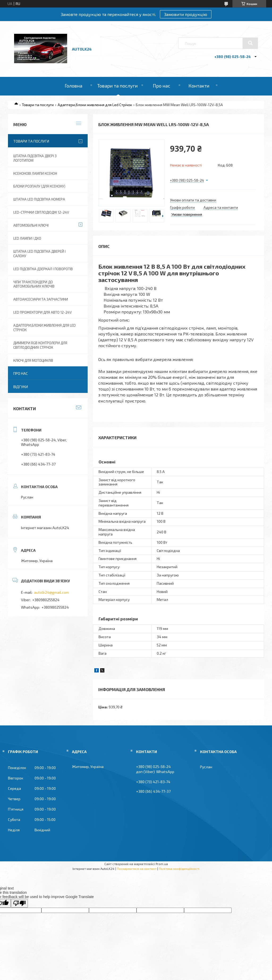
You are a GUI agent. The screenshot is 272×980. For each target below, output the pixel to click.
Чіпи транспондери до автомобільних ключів (34, 284)
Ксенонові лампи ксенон (35, 173)
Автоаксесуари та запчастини (41, 299)
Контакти (199, 86)
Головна (73, 86)
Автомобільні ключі (31, 225)
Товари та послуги (117, 86)
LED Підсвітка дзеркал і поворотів (43, 269)
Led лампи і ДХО (27, 238)
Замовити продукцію (186, 14)
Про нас (161, 86)
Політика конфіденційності (179, 869)
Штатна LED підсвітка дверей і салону (39, 254)
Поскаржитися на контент (137, 869)
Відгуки (21, 387)
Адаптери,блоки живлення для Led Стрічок (95, 105)
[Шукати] (250, 43)
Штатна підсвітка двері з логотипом (35, 158)
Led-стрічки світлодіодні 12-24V (41, 212)
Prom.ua (162, 864)
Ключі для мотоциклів (33, 360)
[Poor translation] (19, 903)
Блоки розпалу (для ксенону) (39, 186)
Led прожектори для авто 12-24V (42, 312)
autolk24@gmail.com (51, 592)
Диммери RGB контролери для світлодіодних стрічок (40, 345)
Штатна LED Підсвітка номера (39, 199)
